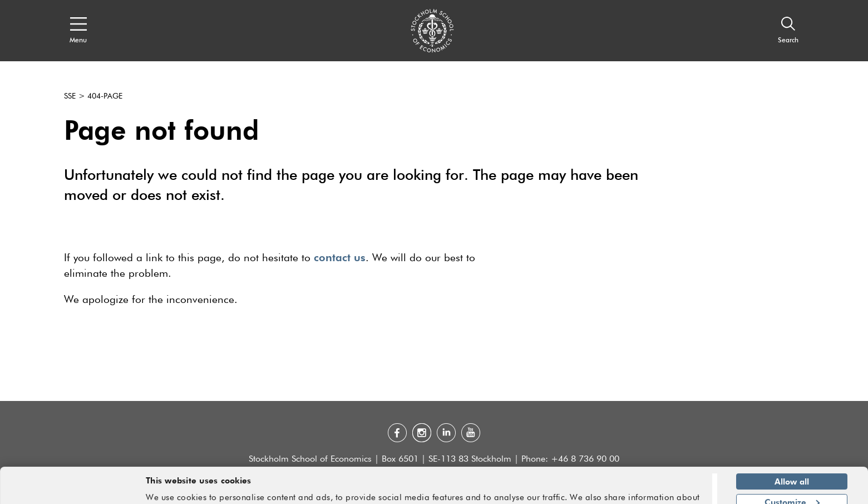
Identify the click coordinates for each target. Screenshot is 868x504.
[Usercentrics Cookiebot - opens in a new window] (72, 489)
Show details (674, 491)
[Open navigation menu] (78, 31)
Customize (792, 468)
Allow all (792, 448)
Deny (791, 488)
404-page (105, 96)
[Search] (788, 31)
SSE (70, 96)
